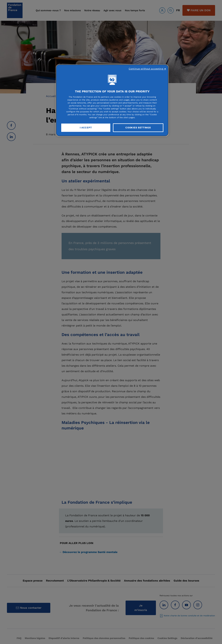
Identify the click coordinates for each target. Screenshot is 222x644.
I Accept (86, 128)
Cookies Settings (138, 128)
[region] (112, 100)
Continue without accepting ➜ (147, 69)
